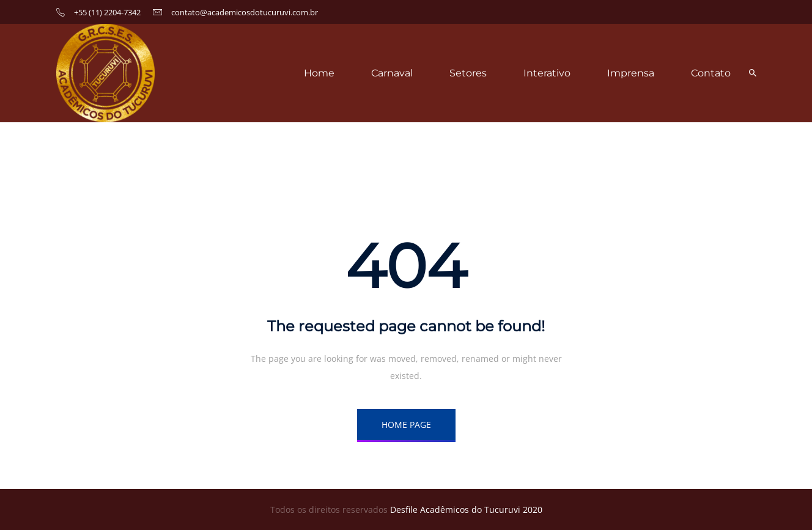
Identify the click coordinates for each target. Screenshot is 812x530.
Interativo (547, 73)
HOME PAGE (406, 425)
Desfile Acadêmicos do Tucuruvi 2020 (466, 510)
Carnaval (392, 73)
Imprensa (631, 73)
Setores (468, 73)
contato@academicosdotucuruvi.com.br (245, 12)
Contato (711, 73)
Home (319, 73)
